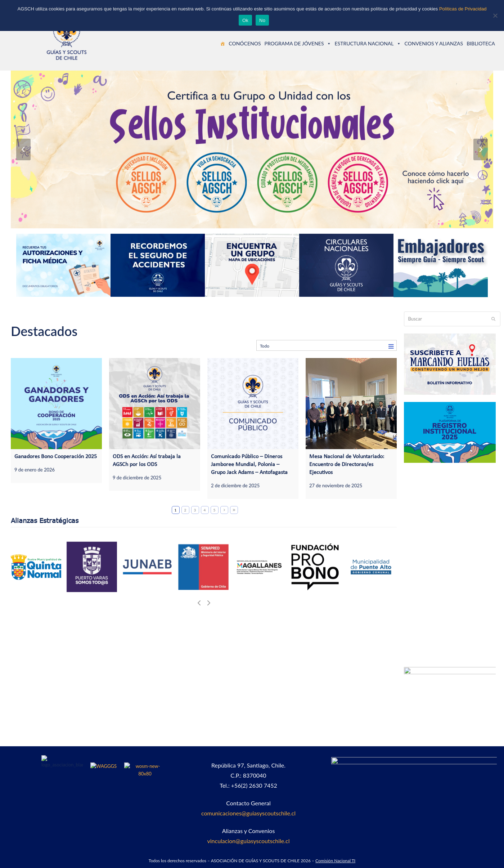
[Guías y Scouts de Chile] (222, 44)
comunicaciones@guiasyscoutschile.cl (248, 813)
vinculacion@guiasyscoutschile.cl (249, 841)
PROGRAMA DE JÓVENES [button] (298, 43)
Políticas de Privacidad (463, 9)
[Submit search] (493, 319)
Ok (245, 20)
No (262, 20)
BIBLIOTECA (481, 43)
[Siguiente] (481, 149)
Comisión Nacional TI (335, 861)
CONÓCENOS (245, 43)
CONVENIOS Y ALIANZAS (434, 43)
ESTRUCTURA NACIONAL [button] (368, 43)
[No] (495, 15)
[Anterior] (23, 149)
